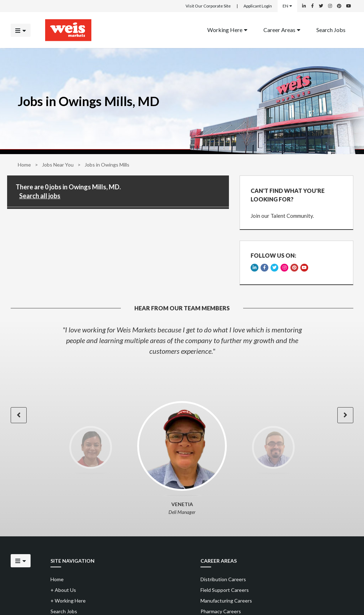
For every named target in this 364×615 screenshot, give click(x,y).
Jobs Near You (58, 165)
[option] (182, 340)
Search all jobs (40, 196)
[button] (19, 415)
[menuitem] (227, 30)
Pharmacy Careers (221, 611)
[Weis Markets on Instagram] (330, 6)
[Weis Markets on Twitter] (321, 6)
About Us (63, 590)
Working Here (227, 29)
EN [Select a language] (287, 6)
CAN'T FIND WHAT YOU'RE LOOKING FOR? (288, 195)
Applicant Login (258, 6)
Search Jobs (331, 29)
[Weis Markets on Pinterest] (339, 6)
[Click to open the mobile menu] (21, 30)
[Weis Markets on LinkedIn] (304, 6)
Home (24, 165)
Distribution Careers (223, 579)
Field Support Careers (225, 590)
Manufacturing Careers (226, 601)
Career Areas (282, 29)
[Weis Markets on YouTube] (349, 6)
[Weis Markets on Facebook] (312, 6)
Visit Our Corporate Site (208, 6)
